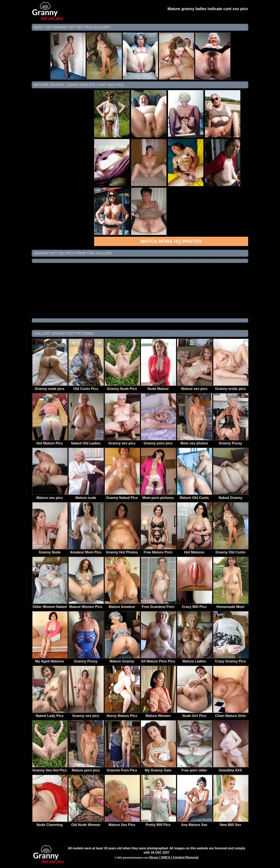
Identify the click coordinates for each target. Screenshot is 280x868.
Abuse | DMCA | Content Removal (174, 857)
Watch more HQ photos (171, 241)
